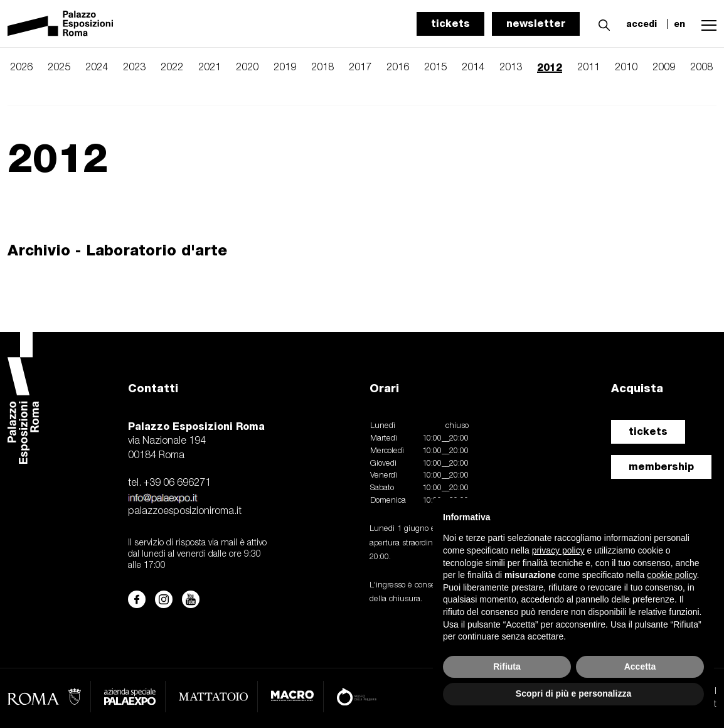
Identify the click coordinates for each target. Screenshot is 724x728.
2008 (701, 68)
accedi (641, 24)
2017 (360, 68)
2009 (664, 68)
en (679, 24)
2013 (511, 68)
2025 (59, 68)
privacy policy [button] (558, 550)
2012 (550, 67)
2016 (398, 68)
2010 (626, 68)
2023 (134, 68)
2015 (435, 68)
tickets (450, 24)
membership (661, 467)
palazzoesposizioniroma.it (185, 511)
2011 (588, 68)
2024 (97, 68)
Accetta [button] (640, 666)
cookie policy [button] (672, 575)
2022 (172, 68)
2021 (210, 68)
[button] (601, 23)
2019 (285, 68)
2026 (21, 68)
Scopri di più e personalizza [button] (573, 693)
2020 (247, 68)
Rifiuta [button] (507, 666)
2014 (473, 68)
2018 (322, 68)
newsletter (536, 24)
